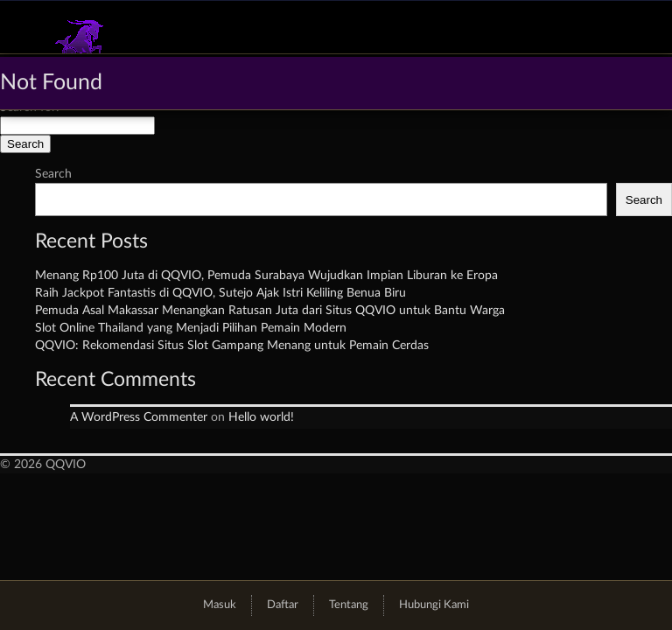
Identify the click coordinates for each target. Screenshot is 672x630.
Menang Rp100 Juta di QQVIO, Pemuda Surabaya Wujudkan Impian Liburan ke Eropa (266, 276)
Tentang (349, 605)
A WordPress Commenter (139, 417)
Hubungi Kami (434, 605)
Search (53, 174)
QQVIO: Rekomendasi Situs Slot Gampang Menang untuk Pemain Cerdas (232, 346)
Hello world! (261, 417)
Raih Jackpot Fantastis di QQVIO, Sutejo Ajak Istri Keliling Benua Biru (220, 293)
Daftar (283, 605)
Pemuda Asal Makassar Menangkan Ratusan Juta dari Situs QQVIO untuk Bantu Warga (270, 311)
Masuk (220, 605)
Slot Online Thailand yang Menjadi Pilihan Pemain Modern (191, 328)
